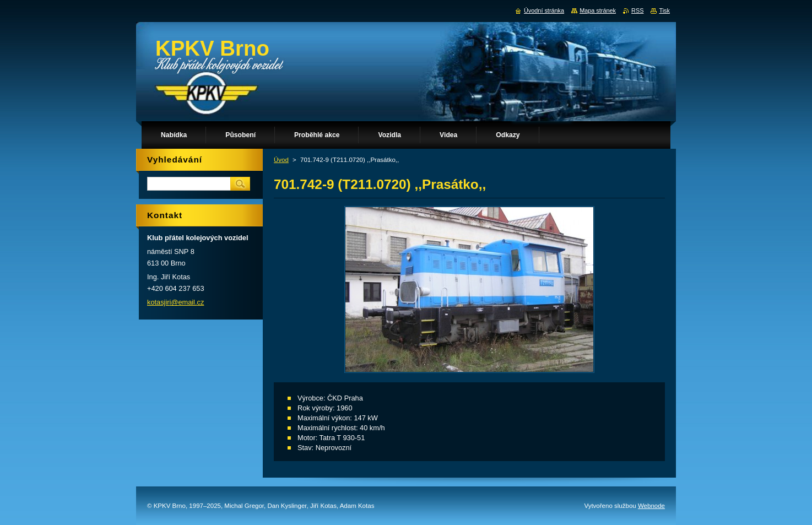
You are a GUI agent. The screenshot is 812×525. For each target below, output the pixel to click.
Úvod (281, 160)
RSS (637, 10)
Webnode (651, 506)
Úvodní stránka (544, 10)
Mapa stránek (598, 10)
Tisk (664, 10)
